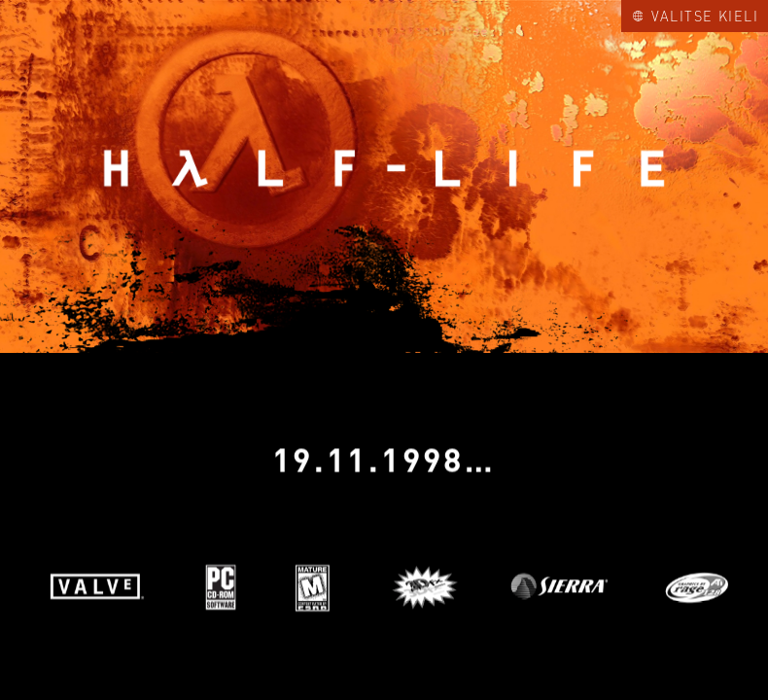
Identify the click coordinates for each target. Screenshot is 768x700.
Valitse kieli (696, 16)
